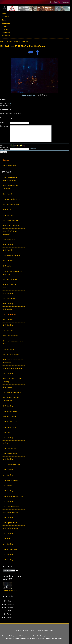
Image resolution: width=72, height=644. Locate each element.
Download (5, 29)
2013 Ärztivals (8, 266)
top (51, 630)
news (33, 630)
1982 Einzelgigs (8, 560)
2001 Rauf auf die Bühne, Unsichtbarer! (11, 399)
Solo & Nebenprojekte (10, 165)
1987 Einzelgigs (8, 502)
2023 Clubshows (8, 210)
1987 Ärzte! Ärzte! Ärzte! (11, 507)
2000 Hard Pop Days (10, 411)
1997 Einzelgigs (8, 438)
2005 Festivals (8, 330)
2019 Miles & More (9, 239)
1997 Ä (5, 443)
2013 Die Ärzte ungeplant (11, 255)
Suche (4, 20)
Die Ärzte (6, 160)
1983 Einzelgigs (8, 555)
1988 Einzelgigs (8, 491)
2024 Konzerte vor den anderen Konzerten (10, 179)
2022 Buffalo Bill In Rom (11, 221)
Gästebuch (6, 23)
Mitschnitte (6, 33)
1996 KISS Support (9, 448)
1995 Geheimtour (9, 470)
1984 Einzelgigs (8, 544)
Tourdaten (5, 17)
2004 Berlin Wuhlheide (10, 336)
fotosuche (7, 566)
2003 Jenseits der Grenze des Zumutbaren (13, 361)
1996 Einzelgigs (8, 459)
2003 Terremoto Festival (11, 355)
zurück (19, 630)
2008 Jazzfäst (7, 309)
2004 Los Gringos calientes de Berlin (13, 342)
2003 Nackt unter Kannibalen (12, 368)
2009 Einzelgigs (8, 304)
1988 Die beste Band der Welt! (13, 496)
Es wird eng (25, 41)
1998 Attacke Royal (9, 427)
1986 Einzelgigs (8, 517)
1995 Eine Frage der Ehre (11, 464)
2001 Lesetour (8, 387)
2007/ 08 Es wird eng (10, 314)
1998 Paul (6, 433)
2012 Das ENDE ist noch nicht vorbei (13, 286)
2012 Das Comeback (10, 280)
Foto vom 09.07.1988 (10, 590)
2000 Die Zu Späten (9, 417)
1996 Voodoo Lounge (10, 454)
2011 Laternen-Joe (9, 298)
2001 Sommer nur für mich (12, 392)
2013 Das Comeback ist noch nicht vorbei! (13, 273)
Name (2, 123)
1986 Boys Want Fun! (10, 523)
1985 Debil (6, 539)
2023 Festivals (8, 215)
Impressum (6, 36)
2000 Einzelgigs (8, 406)
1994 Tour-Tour (8, 475)
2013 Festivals (8, 261)
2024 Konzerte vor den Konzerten (10, 187)
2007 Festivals (8, 320)
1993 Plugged (7, 486)
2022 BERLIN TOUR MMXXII (13, 226)
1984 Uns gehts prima (10, 549)
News (4, 14)
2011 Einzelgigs (8, 293)
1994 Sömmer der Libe (10, 480)
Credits (4, 26)
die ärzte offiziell (42, 630)
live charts (66, 2)
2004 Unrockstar (8, 349)
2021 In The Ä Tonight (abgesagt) (10, 233)
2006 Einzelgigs (8, 325)
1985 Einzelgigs (8, 533)
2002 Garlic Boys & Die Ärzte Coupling (13, 380)
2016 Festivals (8, 250)
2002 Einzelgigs (8, 373)
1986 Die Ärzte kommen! (11, 528)
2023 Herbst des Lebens (11, 205)
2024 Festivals (8, 194)
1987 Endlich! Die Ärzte (11, 512)
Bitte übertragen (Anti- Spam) (5, 147)
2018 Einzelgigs (8, 245)
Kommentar (4, 126)
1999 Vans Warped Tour (11, 422)
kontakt (26, 630)
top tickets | (54, 2)
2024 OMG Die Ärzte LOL (11, 199)
